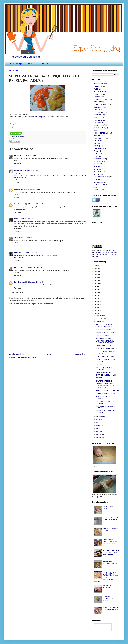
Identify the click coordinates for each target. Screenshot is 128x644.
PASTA (97, 146)
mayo (98, 428)
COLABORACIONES (101, 99)
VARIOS (97, 179)
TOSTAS (97, 174)
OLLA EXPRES (99, 141)
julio (98, 422)
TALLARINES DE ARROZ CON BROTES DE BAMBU (107, 325)
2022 (96, 275)
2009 (96, 313)
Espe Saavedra (19, 204)
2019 (96, 284)
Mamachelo (18, 170)
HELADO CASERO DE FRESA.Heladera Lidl (111, 519)
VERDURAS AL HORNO (104, 338)
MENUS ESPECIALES (102, 133)
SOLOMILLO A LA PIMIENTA (106, 332)
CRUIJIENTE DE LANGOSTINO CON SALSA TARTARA (110, 541)
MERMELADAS (99, 136)
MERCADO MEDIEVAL (104, 346)
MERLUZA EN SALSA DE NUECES (111, 530)
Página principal (15, 64)
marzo (99, 434)
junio (98, 425)
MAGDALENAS (99, 128)
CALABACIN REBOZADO (105, 381)
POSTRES (98, 156)
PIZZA (96, 151)
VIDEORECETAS (100, 185)
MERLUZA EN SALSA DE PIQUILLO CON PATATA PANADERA (105, 386)
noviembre (100, 319)
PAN (96, 143)
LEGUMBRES (99, 125)
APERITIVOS (99, 84)
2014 (96, 298)
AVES (96, 89)
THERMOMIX (99, 172)
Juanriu (17, 155)
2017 (96, 290)
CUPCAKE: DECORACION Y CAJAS (109, 598)
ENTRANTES (99, 112)
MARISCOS (98, 130)
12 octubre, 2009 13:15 (32, 189)
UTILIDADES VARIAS (102, 177)
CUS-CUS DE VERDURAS (105, 357)
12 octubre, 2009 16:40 (25, 238)
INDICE (31, 64)
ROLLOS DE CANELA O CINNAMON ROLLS (111, 608)
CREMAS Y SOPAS (101, 105)
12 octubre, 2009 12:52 (31, 170)
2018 (96, 287)
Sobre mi (44, 64)
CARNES (97, 97)
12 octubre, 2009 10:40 (28, 155)
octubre (99, 322)
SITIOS (97, 164)
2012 (96, 304)
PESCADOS (20, 136)
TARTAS (97, 169)
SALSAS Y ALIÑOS (101, 161)
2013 (96, 301)
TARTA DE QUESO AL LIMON (106, 375)
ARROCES (98, 86)
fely (15, 238)
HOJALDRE (98, 120)
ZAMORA (97, 190)
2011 (96, 307)
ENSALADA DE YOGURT (105, 329)
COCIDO (99, 378)
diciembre (100, 316)
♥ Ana (16, 219)
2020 (96, 281)
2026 (96, 266)
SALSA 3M (100, 364)
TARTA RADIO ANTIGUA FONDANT (110, 562)
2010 (96, 310)
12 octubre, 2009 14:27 (26, 219)
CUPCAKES (98, 107)
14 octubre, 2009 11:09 (36, 282)
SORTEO (97, 167)
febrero (99, 437)
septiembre (100, 416)
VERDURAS (98, 182)
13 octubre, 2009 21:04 (34, 267)
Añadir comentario (16, 293)
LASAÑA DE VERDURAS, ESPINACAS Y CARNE (105, 342)
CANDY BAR (99, 94)
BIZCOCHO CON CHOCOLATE (107, 349)
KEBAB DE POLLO (103, 335)
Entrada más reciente (16, 354)
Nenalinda (18, 252)
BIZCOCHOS (99, 92)
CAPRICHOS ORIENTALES (105, 393)
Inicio (49, 354)
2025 (96, 269)
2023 (96, 272)
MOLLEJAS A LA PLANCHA (109, 586)
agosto (99, 419)
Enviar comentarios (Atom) (27, 358)
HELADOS (98, 117)
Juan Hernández (20, 267)
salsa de (41, 117)
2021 (96, 278)
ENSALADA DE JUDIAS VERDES (107, 391)
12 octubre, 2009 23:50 (30, 252)
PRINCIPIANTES (100, 159)
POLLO (97, 154)
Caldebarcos (19, 189)
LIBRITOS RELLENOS (104, 372)
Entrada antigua (80, 354)
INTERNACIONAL (100, 123)
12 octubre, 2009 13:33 (36, 204)
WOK (96, 187)
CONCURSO (99, 102)
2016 (96, 293)
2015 (96, 295)
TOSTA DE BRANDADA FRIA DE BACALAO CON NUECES (111, 552)
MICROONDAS (99, 138)
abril (98, 431)
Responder (18, 163)
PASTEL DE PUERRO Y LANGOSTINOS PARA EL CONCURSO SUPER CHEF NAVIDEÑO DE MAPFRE (106, 577)
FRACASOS (98, 115)
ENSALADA (98, 110)
